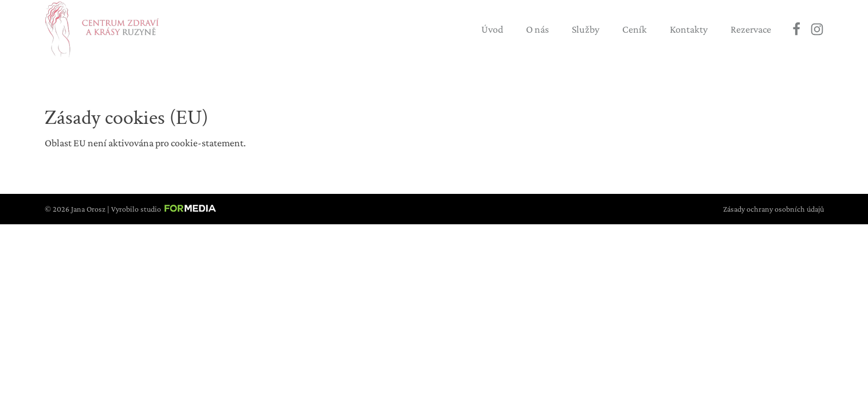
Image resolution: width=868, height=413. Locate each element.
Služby (586, 29)
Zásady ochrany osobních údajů (773, 209)
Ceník (635, 29)
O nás (537, 29)
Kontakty (689, 29)
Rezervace (751, 29)
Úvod (492, 29)
